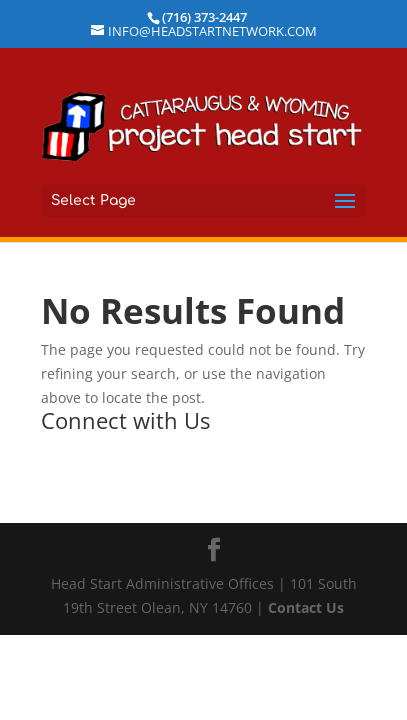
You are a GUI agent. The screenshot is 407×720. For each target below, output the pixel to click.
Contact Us (306, 607)
